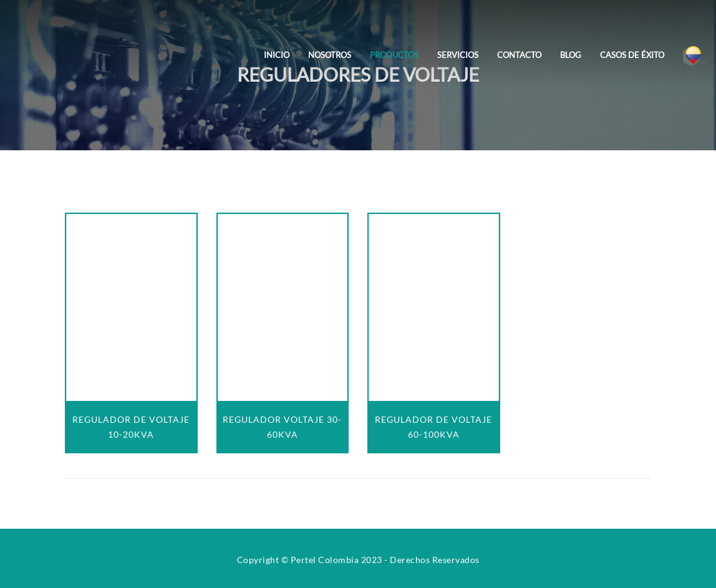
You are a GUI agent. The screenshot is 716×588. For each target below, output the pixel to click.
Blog (571, 55)
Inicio (277, 55)
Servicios (458, 55)
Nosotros (330, 55)
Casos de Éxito (632, 55)
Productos (394, 55)
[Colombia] (695, 46)
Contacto (519, 55)
